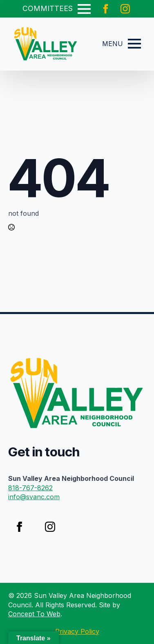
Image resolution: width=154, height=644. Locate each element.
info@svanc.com (34, 497)
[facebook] (106, 9)
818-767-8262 (30, 488)
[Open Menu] (84, 9)
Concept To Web (34, 614)
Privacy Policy (77, 631)
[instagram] (125, 9)
